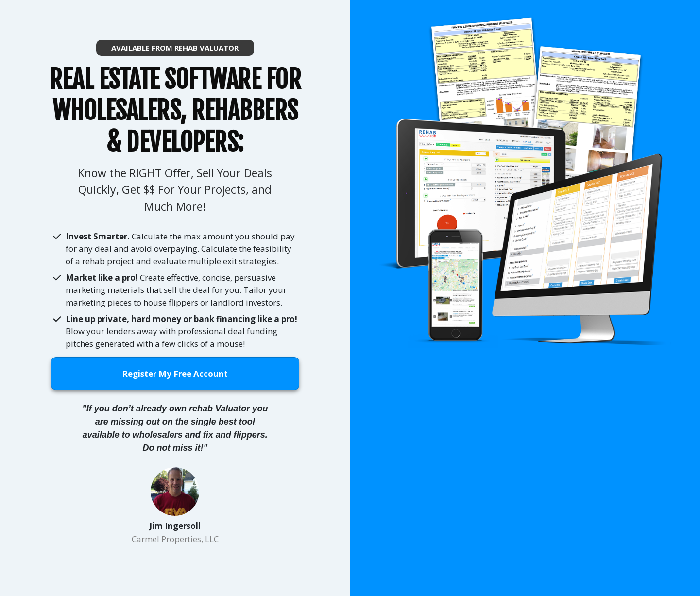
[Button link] (175, 48)
